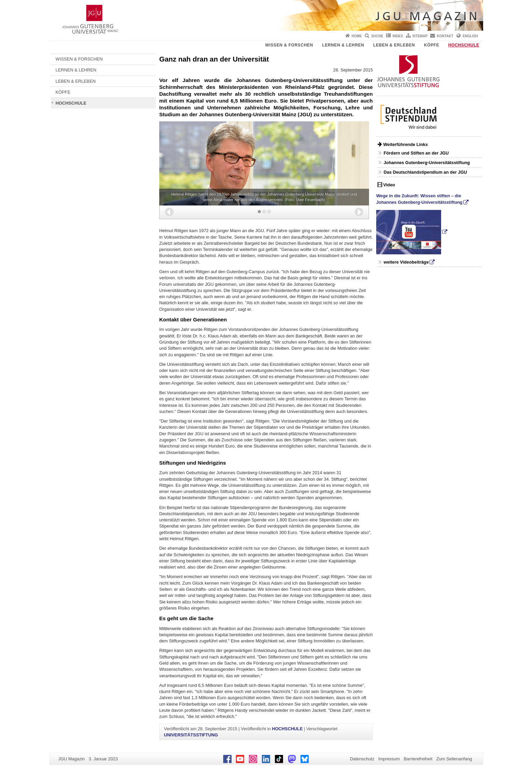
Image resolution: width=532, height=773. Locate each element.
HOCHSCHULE (464, 45)
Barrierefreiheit (418, 759)
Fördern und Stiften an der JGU (416, 153)
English (470, 36)
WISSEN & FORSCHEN (289, 45)
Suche (377, 36)
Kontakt (445, 36)
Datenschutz (362, 759)
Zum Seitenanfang (454, 759)
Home (357, 36)
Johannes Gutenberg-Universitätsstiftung (427, 163)
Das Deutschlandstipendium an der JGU (425, 172)
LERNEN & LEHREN (343, 45)
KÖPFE (432, 45)
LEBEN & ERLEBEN (394, 45)
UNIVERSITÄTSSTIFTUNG (191, 735)
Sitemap (420, 36)
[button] (169, 212)
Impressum (389, 759)
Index (398, 36)
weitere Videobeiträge (406, 262)
